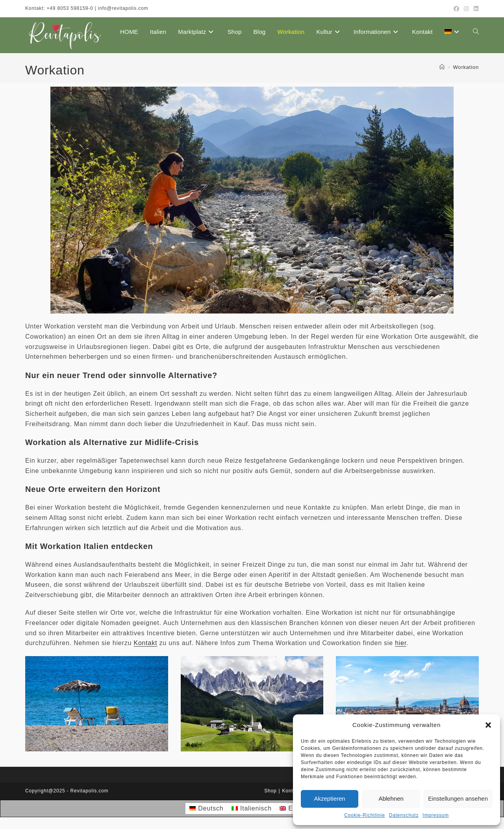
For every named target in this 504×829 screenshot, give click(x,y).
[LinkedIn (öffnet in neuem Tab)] (475, 9)
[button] (488, 725)
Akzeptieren (329, 798)
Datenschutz (404, 815)
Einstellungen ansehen (458, 798)
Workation (466, 67)
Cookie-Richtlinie (365, 815)
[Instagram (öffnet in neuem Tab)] (466, 9)
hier (401, 643)
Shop (270, 791)
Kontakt (145, 643)
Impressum (436, 815)
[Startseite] (442, 67)
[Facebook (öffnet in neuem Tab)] (457, 9)
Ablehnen (391, 798)
